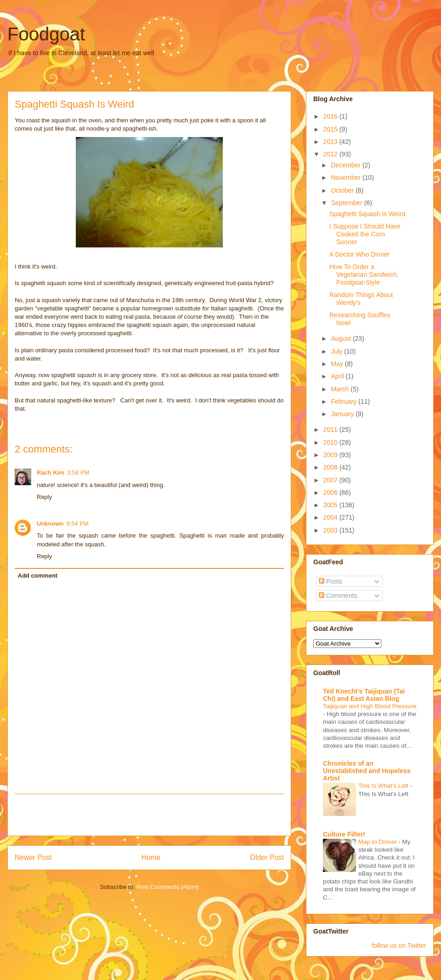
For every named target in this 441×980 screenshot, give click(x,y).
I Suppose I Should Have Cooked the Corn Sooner (365, 234)
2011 (331, 430)
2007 (331, 480)
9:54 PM (78, 524)
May (338, 364)
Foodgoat (46, 34)
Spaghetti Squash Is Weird (367, 214)
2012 (331, 154)
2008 (331, 467)
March (341, 389)
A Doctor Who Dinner (360, 254)
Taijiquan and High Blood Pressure (370, 706)
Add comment (38, 576)
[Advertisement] (149, 815)
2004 (331, 517)
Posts (331, 581)
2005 (331, 505)
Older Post (267, 857)
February (345, 401)
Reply (44, 497)
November (346, 178)
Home (151, 857)
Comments (338, 596)
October (343, 190)
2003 (331, 530)
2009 (331, 455)
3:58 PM (78, 473)
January (343, 414)
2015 (331, 129)
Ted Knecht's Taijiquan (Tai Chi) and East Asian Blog (364, 695)
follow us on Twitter (399, 946)
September (347, 203)
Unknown (50, 524)
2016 (331, 116)
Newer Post (33, 857)
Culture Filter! (344, 834)
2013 (331, 142)
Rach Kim (51, 473)
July (337, 351)
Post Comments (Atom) (167, 887)
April (338, 376)
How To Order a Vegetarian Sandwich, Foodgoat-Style (364, 275)
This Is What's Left (384, 786)
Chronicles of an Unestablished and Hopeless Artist (367, 771)
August (342, 338)
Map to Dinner (378, 842)
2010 (331, 442)
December (346, 165)
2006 (331, 493)
